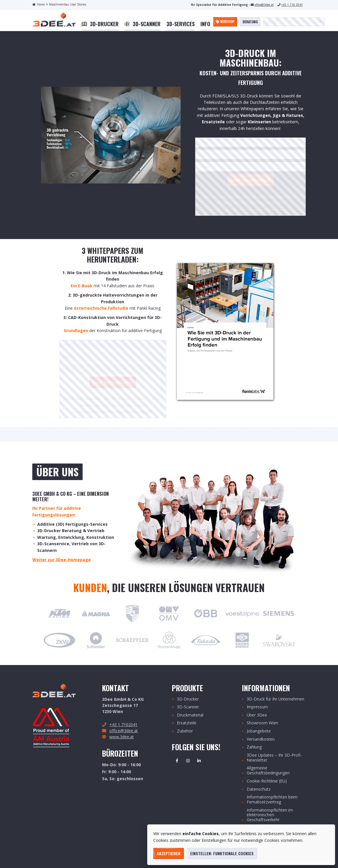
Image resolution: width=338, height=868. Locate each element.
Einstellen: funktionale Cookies (222, 853)
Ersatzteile (187, 723)
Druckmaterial (190, 715)
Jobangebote (259, 731)
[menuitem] (100, 24)
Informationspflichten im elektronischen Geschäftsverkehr (270, 815)
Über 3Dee (257, 715)
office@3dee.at (264, 5)
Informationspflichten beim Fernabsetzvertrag (272, 800)
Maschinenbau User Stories (66, 4)
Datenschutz (259, 789)
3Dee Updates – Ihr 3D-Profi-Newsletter (274, 758)
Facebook (177, 761)
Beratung (250, 22)
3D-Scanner (188, 707)
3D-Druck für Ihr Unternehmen (275, 699)
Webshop (225, 21)
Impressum (257, 707)
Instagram (188, 761)
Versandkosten (261, 739)
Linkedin (199, 761)
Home (39, 4)
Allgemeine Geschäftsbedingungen (268, 771)
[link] (100, 24)
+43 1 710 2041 (292, 5)
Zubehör (185, 731)
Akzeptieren (169, 853)
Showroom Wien (262, 723)
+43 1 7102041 (123, 724)
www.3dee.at (122, 737)
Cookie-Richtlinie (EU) (267, 781)
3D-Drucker (188, 699)
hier (287, 210)
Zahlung (254, 747)
